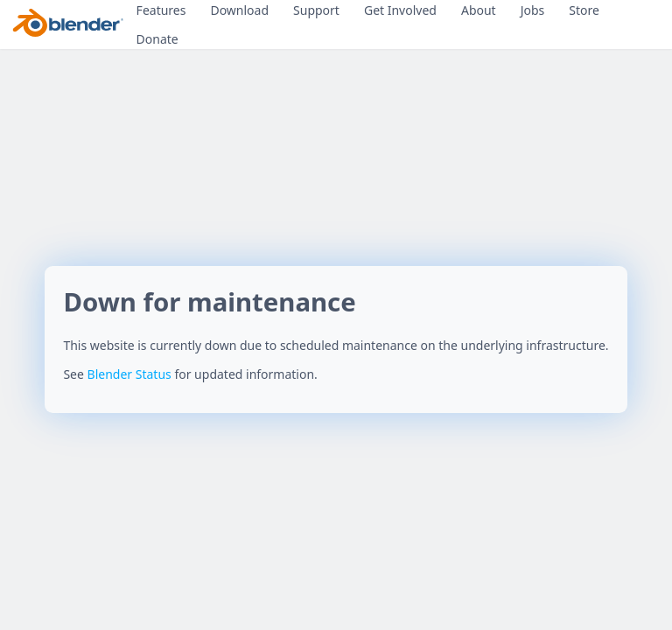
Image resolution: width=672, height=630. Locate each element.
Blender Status (129, 374)
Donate (157, 39)
